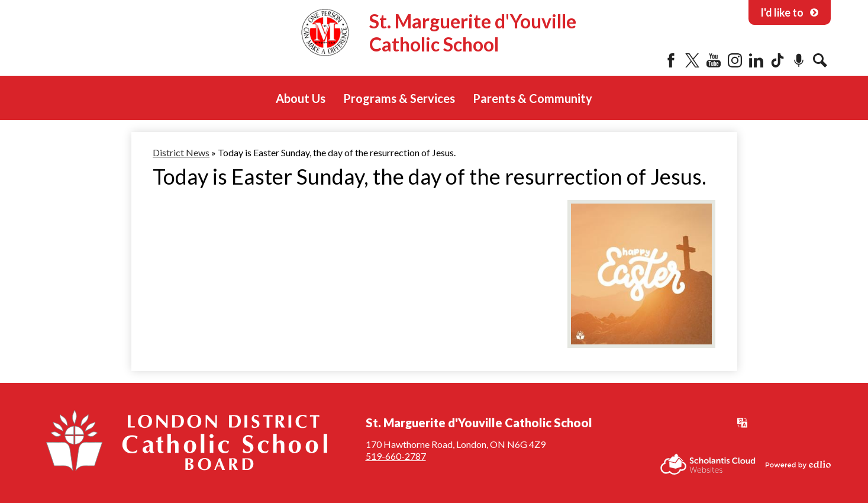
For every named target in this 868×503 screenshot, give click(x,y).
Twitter (692, 60)
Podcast (799, 60)
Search (820, 60)
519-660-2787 (396, 456)
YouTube (714, 60)
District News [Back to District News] (181, 152)
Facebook (671, 60)
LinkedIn (756, 60)
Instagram (735, 60)
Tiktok (777, 60)
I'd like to (790, 12)
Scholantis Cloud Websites (708, 464)
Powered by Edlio (798, 465)
